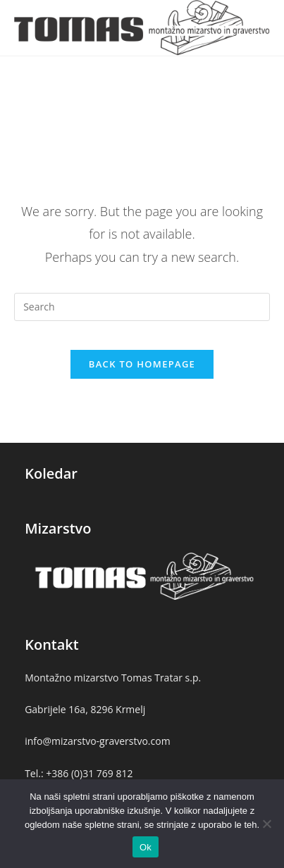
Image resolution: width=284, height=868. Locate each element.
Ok (146, 847)
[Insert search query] (142, 307)
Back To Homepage (142, 364)
